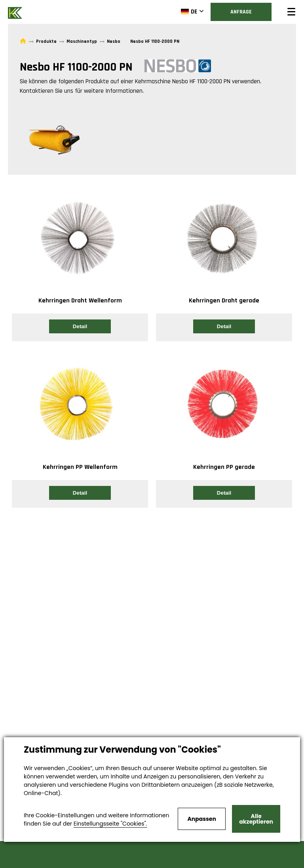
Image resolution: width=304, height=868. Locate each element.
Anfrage (241, 12)
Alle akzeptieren (256, 819)
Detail (80, 326)
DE (189, 11)
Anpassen (201, 819)
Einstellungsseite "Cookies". (110, 824)
